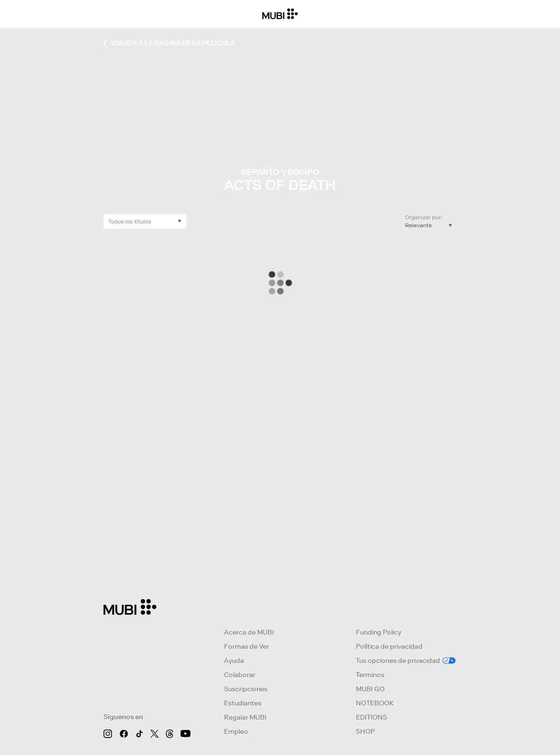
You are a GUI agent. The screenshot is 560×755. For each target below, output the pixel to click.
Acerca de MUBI (249, 632)
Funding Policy (379, 632)
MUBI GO (370, 689)
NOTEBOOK (375, 703)
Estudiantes (243, 703)
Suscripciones (246, 689)
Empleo (236, 731)
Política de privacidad (389, 646)
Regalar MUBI (245, 717)
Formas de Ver (246, 646)
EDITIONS (371, 717)
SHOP (365, 731)
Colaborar (240, 675)
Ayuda (234, 661)
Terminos (370, 675)
